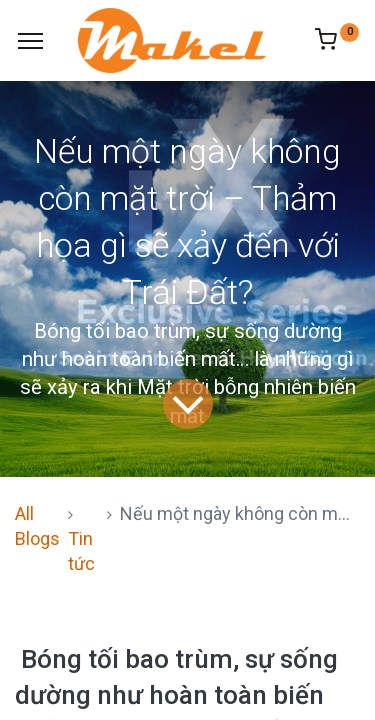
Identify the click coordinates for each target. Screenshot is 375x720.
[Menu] (30, 41)
